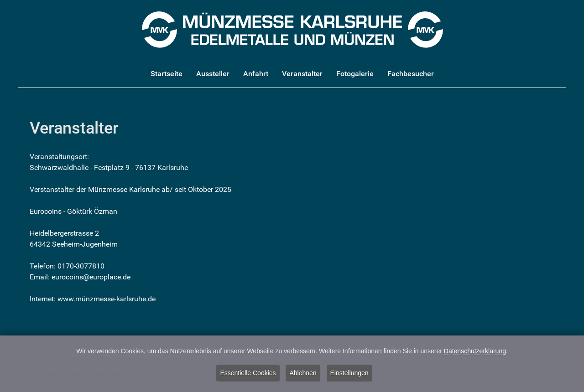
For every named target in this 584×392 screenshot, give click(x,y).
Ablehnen (303, 373)
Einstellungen (349, 373)
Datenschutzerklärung (475, 352)
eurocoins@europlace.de (91, 277)
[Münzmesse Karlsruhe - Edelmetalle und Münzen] (292, 29)
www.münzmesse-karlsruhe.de (107, 299)
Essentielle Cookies (248, 373)
